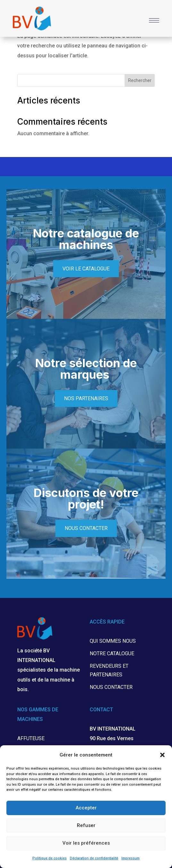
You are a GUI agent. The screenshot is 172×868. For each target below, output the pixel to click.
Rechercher (140, 80)
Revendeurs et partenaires (109, 670)
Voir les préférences (86, 843)
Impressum (131, 858)
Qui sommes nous (113, 641)
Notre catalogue (112, 653)
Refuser (86, 825)
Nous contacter (86, 528)
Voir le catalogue (86, 269)
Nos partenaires (86, 398)
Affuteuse (31, 738)
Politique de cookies (49, 858)
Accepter (86, 808)
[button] (162, 755)
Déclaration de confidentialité (94, 858)
